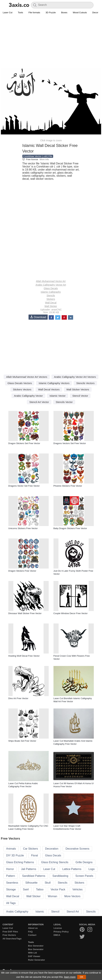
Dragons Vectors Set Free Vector (70, 443)
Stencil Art (73, 912)
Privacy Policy (61, 932)
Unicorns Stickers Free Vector (23, 528)
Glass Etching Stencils (55, 862)
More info (44, 159)
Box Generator (36, 946)
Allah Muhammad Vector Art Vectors (27, 377)
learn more (70, 977)
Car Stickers (30, 849)
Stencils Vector (64, 402)
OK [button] (81, 977)
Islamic (40, 912)
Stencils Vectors (85, 383)
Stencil (55, 912)
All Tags (11, 903)
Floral (35, 855)
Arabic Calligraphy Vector (28, 396)
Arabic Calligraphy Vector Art (51, 285)
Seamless (12, 883)
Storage (11, 889)
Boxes (64, 12)
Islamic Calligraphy (51, 292)
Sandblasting (60, 876)
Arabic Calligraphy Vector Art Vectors (75, 377)
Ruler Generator (36, 960)
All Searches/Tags (12, 939)
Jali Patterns (29, 869)
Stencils (51, 295)
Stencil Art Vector (39, 402)
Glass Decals (51, 288)
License (58, 928)
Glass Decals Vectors (20, 383)
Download (38, 317)
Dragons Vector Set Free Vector (24, 486)
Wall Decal (51, 303)
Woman (53, 896)
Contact (32, 935)
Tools (20, 12)
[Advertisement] (51, 40)
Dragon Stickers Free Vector (22, 571)
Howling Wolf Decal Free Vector (24, 656)
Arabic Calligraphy (17, 912)
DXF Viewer (34, 956)
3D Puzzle (51, 12)
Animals (11, 849)
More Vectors (72, 896)
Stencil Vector (80, 396)
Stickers (51, 299)
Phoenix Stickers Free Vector (68, 486)
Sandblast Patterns (34, 876)
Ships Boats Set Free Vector (22, 741)
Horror (10, 869)
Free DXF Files (10, 932)
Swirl (26, 889)
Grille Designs (84, 862)
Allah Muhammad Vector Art (51, 281)
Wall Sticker (51, 306)
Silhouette (31, 883)
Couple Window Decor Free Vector (71, 613)
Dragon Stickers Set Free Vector (24, 443)
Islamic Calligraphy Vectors (54, 383)
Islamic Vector (57, 396)
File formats (34, 12)
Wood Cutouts (80, 12)
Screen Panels (84, 876)
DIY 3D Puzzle (15, 855)
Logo (92, 869)
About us (33, 928)
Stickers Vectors (22, 389)
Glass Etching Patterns (20, 862)
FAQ (30, 932)
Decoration (52, 849)
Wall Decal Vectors (49, 389)
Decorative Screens (77, 849)
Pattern (11, 876)
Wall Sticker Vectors (78, 389)
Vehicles (78, 889)
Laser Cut (8, 12)
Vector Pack (58, 889)
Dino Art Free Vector (18, 698)
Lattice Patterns (72, 869)
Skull (48, 883)
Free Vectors (9, 935)
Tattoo (40, 889)
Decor (95, 12)
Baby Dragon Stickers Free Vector (70, 528)
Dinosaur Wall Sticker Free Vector (25, 613)
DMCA (57, 935)
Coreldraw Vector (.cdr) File (38, 156)
